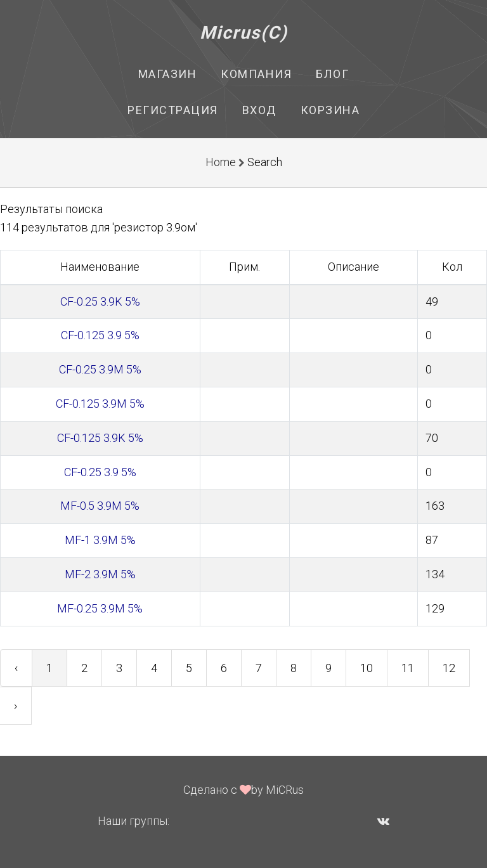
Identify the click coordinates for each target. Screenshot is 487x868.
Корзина (330, 110)
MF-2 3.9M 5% (100, 574)
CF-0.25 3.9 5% (100, 472)
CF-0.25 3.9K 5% (100, 301)
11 (408, 668)
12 (449, 668)
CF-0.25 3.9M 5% (100, 369)
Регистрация (173, 110)
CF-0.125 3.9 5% (100, 335)
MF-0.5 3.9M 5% (100, 506)
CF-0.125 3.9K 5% (100, 438)
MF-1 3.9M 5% (100, 540)
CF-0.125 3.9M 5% (100, 404)
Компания (256, 74)
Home (221, 162)
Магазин (168, 74)
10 (367, 668)
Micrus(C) (244, 33)
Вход (259, 110)
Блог (332, 74)
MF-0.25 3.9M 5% (100, 608)
